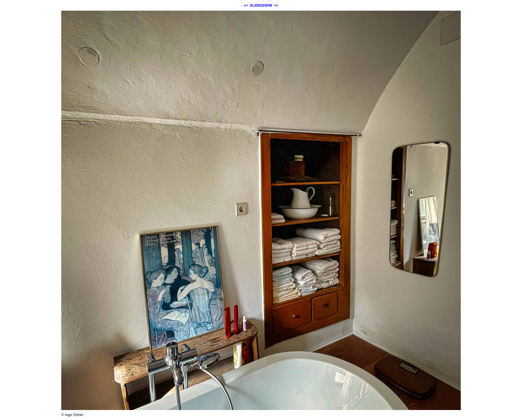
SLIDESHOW (261, 5)
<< (246, 5)
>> (276, 5)
